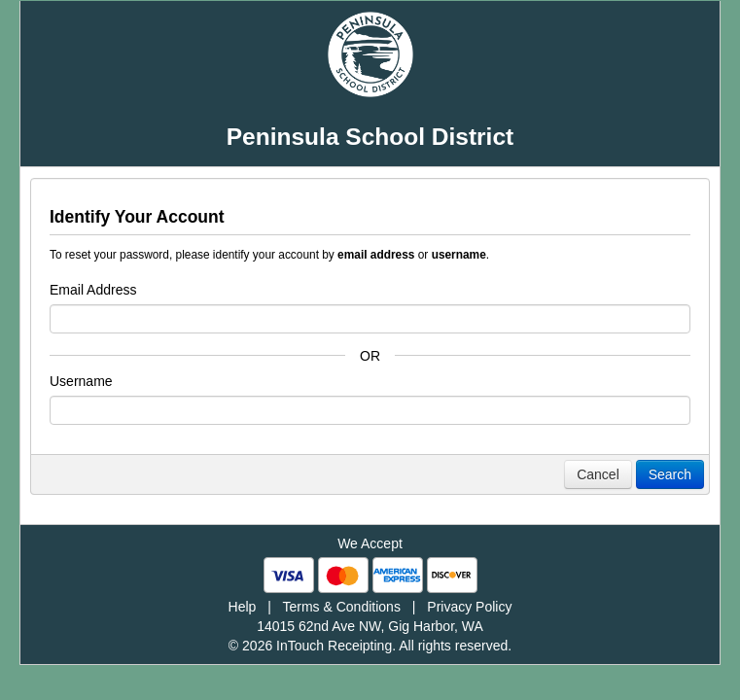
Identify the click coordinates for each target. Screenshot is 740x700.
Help (243, 607)
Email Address (93, 290)
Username (81, 381)
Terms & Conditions (342, 607)
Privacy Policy (469, 607)
